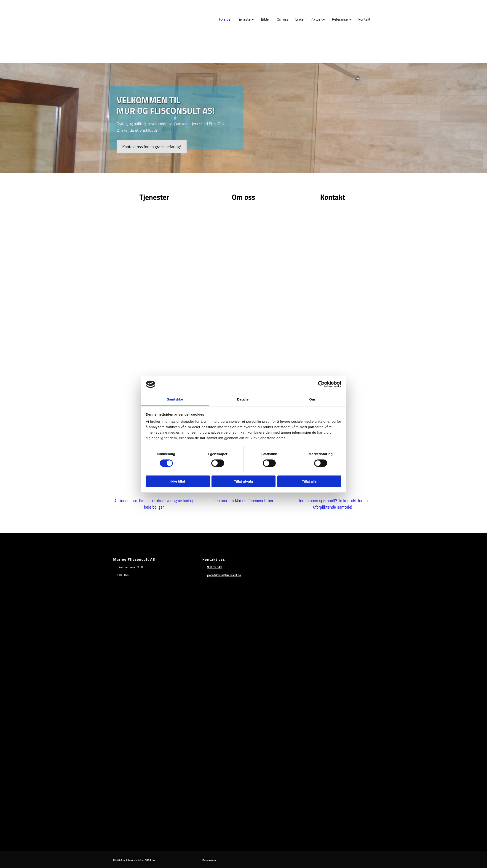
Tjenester (244, 19)
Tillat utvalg (243, 481)
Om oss (283, 19)
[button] (152, 147)
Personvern (209, 860)
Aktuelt (317, 19)
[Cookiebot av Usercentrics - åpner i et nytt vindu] (321, 384)
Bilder (265, 19)
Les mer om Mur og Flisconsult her (243, 501)
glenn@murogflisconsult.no (224, 575)
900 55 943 (214, 567)
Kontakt (364, 19)
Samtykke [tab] (175, 399)
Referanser (340, 19)
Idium (129, 860)
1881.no (150, 860)
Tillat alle (309, 481)
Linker (300, 19)
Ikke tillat (178, 481)
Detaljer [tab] (243, 399)
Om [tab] (312, 399)
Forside (225, 19)
